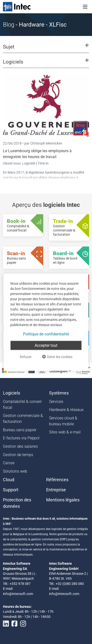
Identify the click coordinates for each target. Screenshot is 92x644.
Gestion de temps (18, 455)
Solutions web (15, 471)
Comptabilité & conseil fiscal (22, 405)
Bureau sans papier (20, 430)
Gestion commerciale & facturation (23, 419)
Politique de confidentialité (46, 334)
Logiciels (29, 163)
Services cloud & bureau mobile (63, 421)
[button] (46, 49)
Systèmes (59, 393)
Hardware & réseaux (66, 410)
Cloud (9, 480)
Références (57, 480)
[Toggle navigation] (85, 7)
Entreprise (56, 490)
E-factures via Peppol (21, 438)
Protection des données (17, 503)
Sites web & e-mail (65, 432)
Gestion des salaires (20, 446)
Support (11, 490)
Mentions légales (63, 500)
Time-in (43, 163)
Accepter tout (46, 345)
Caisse (9, 463)
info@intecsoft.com (18, 594)
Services (56, 402)
